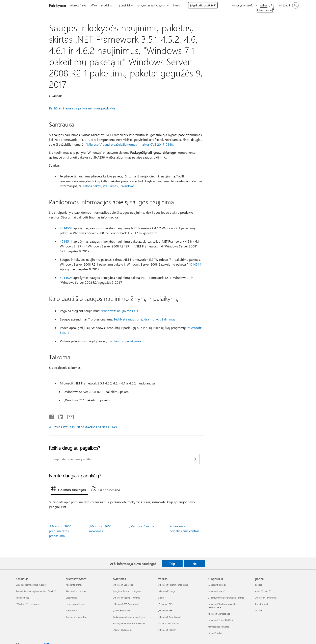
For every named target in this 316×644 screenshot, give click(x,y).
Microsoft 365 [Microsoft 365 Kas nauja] (22, 598)
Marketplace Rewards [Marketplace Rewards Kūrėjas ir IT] (218, 627)
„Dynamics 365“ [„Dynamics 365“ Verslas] (166, 604)
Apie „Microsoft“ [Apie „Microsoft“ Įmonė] (263, 591)
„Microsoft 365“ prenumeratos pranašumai (60, 531)
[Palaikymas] (57, 6)
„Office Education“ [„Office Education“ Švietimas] (122, 611)
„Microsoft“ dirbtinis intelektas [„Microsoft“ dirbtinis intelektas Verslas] (173, 585)
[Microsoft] (30, 6)
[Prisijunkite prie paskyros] (288, 5)
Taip (172, 564)
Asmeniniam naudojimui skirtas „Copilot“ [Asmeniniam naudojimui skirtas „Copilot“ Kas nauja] (36, 591)
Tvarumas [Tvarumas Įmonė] (260, 611)
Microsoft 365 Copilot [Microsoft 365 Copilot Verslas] (169, 623)
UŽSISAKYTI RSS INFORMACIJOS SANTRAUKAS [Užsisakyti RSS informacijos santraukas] (85, 427)
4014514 (195, 264)
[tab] (70, 489)
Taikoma (57, 96)
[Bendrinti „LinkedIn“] (59, 416)
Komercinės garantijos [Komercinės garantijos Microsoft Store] (77, 617)
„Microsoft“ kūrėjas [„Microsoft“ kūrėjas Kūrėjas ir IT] (217, 585)
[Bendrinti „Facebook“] (52, 416)
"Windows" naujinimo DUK (120, 311)
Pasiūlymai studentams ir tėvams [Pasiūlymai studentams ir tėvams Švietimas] (129, 623)
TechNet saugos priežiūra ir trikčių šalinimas (144, 319)
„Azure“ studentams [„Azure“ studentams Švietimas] (123, 630)
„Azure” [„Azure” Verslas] (162, 598)
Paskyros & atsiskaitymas (154, 5)
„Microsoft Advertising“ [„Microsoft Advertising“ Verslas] (169, 617)
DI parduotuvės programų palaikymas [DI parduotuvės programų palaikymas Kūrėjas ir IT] (226, 598)
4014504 (66, 278)
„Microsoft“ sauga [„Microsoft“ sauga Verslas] (167, 591)
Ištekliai (181, 5)
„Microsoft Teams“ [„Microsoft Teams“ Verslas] (167, 630)
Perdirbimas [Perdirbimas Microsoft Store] (72, 611)
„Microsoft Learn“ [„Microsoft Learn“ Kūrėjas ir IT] (216, 591)
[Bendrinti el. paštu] (69, 416)
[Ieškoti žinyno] (266, 5)
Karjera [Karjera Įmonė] (259, 585)
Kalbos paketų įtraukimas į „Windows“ (109, 186)
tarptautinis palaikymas (125, 341)
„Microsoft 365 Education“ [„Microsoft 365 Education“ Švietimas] (126, 604)
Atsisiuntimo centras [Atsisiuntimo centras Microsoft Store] (76, 591)
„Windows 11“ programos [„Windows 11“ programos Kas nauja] (28, 604)
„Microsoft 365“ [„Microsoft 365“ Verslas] (166, 611)
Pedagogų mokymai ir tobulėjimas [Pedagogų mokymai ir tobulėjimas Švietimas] (130, 617)
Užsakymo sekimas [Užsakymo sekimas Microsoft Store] (75, 604)
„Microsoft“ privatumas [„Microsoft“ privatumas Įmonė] (266, 598)
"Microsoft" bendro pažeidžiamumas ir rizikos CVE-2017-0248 (129, 144)
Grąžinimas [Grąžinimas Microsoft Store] (71, 598)
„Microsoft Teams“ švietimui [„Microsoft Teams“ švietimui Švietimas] (127, 598)
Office (94, 5)
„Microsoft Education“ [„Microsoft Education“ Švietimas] (124, 585)
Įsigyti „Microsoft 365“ (207, 5)
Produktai (108, 5)
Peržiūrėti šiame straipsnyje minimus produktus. (83, 108)
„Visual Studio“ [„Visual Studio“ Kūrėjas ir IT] (215, 633)
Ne (195, 564)
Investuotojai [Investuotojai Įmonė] (261, 604)
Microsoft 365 (78, 5)
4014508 (66, 228)
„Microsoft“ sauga (142, 526)
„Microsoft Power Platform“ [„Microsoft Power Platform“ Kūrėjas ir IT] (221, 620)
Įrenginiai (127, 5)
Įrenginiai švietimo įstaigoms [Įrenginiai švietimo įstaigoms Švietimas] (127, 591)
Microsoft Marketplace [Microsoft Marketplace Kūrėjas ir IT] (219, 614)
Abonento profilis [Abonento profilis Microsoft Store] (74, 585)
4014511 (66, 241)
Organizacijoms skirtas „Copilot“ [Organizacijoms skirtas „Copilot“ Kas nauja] (31, 585)
